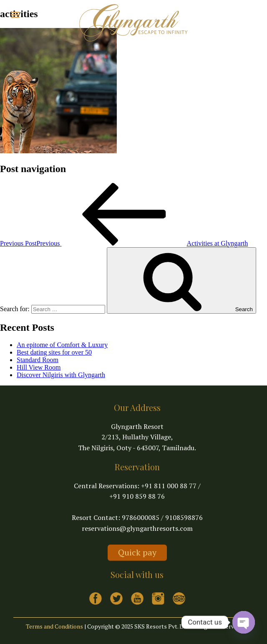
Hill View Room (39, 367)
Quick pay (137, 552)
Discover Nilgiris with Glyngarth (61, 375)
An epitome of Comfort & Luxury (62, 345)
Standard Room (38, 360)
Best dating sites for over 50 (54, 352)
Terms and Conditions (54, 626)
